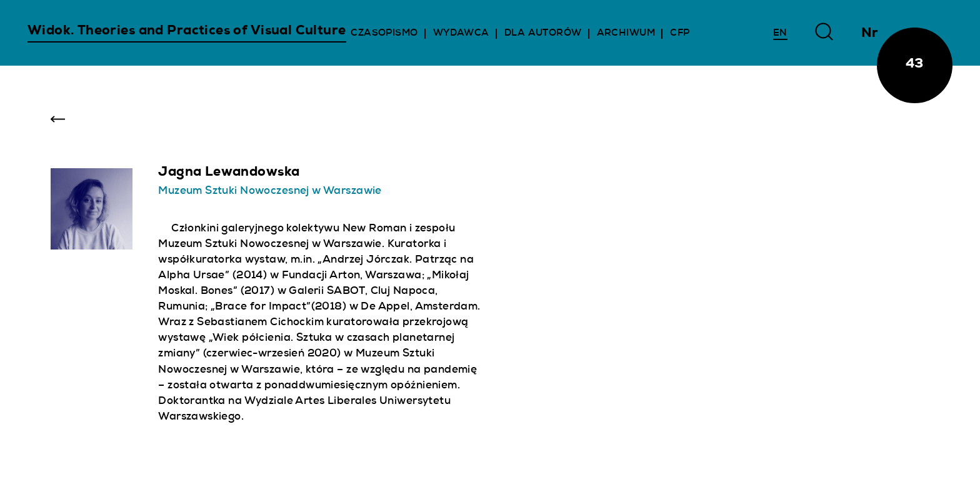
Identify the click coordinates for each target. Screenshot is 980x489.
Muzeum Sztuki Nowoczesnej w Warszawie (270, 192)
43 (915, 65)
